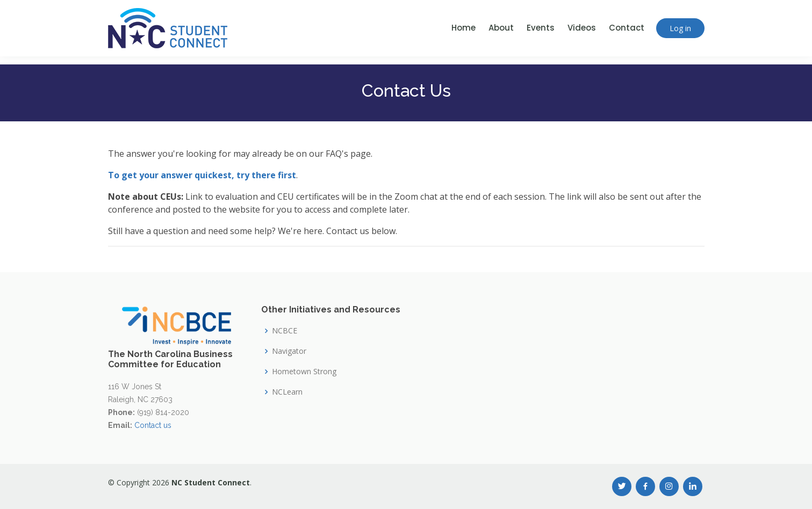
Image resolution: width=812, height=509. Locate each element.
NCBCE (285, 331)
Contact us (153, 425)
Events (541, 28)
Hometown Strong (304, 372)
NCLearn (287, 392)
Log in (680, 28)
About (501, 28)
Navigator (289, 351)
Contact (627, 28)
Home (464, 28)
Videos (582, 28)
